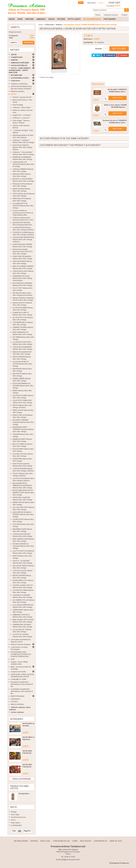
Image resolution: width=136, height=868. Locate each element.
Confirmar (28, 43)
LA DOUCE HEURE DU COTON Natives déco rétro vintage (22, 364)
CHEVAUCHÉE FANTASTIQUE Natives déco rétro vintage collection (23, 239)
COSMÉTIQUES (17, 57)
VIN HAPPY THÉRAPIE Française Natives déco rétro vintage (23, 422)
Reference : (88, 39)
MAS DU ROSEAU (17, 704)
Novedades (17, 719)
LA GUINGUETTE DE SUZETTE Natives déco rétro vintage (23, 206)
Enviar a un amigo (47, 77)
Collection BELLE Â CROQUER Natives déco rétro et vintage (23, 164)
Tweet (97, 55)
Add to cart (117, 98)
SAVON (14, 55)
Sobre (13, 820)
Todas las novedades (22, 779)
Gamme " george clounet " (22, 97)
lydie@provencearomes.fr (70, 860)
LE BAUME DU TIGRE (18, 679)
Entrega (14, 812)
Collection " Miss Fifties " (22, 107)
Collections (15, 81)
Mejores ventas (21, 841)
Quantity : (99, 49)
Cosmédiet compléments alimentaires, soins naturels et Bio (22, 691)
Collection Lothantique (19, 84)
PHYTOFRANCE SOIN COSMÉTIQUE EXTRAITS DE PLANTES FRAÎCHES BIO (21, 654)
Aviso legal (15, 814)
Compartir (109, 55)
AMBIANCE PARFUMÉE (20, 63)
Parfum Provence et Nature (21, 644)
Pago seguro (16, 823)
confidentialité (16, 825)
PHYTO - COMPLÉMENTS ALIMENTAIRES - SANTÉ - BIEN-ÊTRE (20, 70)
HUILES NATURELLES (19, 65)
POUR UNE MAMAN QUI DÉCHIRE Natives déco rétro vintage (23, 386)
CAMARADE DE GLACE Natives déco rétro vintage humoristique (22, 278)
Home (41, 25)
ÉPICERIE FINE (16, 75)
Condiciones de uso (18, 817)
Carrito (15, 27)
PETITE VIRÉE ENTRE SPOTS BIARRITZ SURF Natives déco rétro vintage (24, 493)
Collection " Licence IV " (21, 118)
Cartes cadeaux (17, 712)
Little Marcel (15, 699)
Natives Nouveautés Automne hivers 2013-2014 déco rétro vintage (23, 251)
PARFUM (14, 60)
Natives (13, 94)
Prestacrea (124, 863)
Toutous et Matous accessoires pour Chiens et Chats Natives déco (23, 213)
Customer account (111, 15)
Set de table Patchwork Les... (27, 767)
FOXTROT (14, 702)
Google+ (123, 55)
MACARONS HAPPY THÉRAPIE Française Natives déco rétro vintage (23, 429)
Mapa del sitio (116, 841)
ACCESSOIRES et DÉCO (20, 78)
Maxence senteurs (18, 91)
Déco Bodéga (18, 105)
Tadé (13, 659)
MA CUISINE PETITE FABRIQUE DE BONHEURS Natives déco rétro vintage (22, 485)
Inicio (14, 807)
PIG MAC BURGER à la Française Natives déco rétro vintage (23, 546)
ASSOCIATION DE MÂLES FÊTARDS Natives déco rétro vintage (23, 514)
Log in (101, 3)
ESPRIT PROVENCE (18, 696)
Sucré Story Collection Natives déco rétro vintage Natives (22, 147)
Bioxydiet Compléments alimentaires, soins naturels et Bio (22, 684)
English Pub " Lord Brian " (22, 115)
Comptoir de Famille (18, 672)
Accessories (98, 84)
